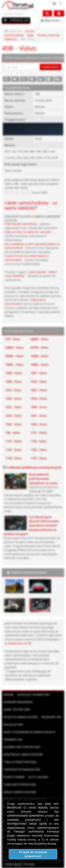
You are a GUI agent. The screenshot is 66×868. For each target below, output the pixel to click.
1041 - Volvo (39, 416)
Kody (30, 35)
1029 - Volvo (39, 407)
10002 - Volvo (39, 365)
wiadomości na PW (20, 643)
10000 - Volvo (39, 356)
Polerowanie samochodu (21, 224)
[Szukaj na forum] (22, 13)
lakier (53, 272)
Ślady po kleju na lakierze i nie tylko (28, 232)
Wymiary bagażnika (18, 702)
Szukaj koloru (51, 67)
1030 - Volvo (14, 416)
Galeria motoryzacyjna (29, 572)
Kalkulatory (13, 725)
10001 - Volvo (14, 365)
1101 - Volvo (39, 433)
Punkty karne (14, 777)
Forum (9, 695)
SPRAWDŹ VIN (19, 20)
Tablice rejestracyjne (20, 762)
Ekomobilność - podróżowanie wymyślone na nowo (43, 479)
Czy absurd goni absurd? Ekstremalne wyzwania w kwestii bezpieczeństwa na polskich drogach (31, 525)
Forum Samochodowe (19, 33)
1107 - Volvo (39, 458)
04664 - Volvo (14, 348)
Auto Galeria (38, 777)
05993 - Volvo (14, 356)
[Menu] (5, 20)
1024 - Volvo (39, 399)
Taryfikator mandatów (22, 770)
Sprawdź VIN (13, 740)
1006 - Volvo (14, 373)
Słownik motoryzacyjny (22, 747)
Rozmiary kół (51, 717)
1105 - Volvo (39, 450)
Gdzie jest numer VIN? (34, 695)
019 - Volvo (13, 339)
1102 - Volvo (39, 441)
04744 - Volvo (39, 348)
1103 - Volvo (14, 450)
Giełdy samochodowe (20, 792)
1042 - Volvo (14, 424)
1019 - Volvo (14, 390)
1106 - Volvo (14, 458)
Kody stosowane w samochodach (29, 732)
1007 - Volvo (39, 373)
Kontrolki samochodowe (23, 754)
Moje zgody (13, 864)
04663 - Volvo (39, 339)
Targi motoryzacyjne (20, 785)
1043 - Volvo (39, 424)
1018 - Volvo (39, 382)
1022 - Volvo (39, 390)
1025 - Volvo (14, 407)
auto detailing (15, 276)
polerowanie (37, 272)
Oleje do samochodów (21, 717)
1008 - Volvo (14, 382)
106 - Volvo (13, 433)
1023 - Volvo (14, 399)
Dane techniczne (17, 710)
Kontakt (29, 864)
